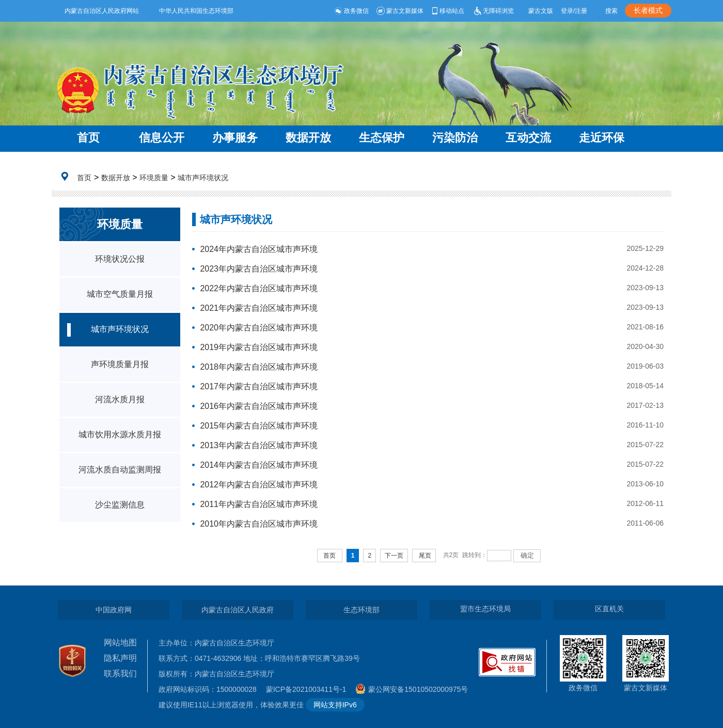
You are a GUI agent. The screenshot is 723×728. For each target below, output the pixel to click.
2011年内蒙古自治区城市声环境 (259, 504)
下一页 (394, 556)
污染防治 (455, 138)
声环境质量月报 (120, 364)
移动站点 (447, 11)
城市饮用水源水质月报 (120, 434)
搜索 (611, 11)
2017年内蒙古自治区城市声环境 (259, 386)
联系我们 (120, 674)
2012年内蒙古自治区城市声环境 (259, 485)
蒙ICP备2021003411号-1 (309, 689)
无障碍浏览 (493, 11)
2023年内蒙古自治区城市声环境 (259, 269)
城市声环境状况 (203, 178)
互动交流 (528, 138)
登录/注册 (574, 11)
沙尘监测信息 (120, 505)
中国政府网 (114, 610)
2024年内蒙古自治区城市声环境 (259, 249)
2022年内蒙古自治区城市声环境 (259, 288)
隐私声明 (120, 658)
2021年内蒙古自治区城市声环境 (259, 308)
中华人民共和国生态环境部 (196, 11)
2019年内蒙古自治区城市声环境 (259, 347)
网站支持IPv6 (335, 705)
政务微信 (351, 11)
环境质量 (154, 178)
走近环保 (602, 138)
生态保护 (382, 138)
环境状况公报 (120, 259)
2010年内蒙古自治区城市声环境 (259, 524)
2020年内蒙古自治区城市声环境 (259, 328)
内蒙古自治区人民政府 (238, 610)
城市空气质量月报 (120, 294)
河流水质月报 (120, 399)
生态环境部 (361, 610)
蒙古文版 (541, 11)
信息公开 (162, 138)
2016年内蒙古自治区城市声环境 (259, 406)
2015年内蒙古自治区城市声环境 (259, 426)
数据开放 (308, 138)
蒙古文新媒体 (400, 11)
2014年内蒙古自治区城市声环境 (259, 465)
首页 (88, 138)
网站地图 (120, 643)
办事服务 (235, 138)
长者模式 (648, 10)
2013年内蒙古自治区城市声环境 (259, 445)
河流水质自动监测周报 (120, 470)
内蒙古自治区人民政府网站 (102, 11)
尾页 (425, 556)
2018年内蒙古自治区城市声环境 (259, 367)
